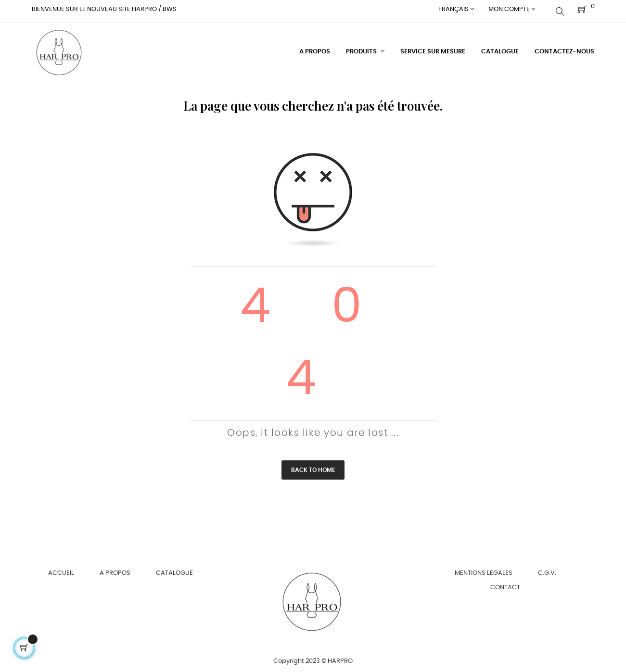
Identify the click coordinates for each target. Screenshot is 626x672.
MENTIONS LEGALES (484, 569)
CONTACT (505, 584)
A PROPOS (115, 569)
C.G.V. (547, 569)
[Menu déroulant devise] (456, 10)
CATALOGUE (174, 569)
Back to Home (313, 466)
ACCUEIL (61, 569)
